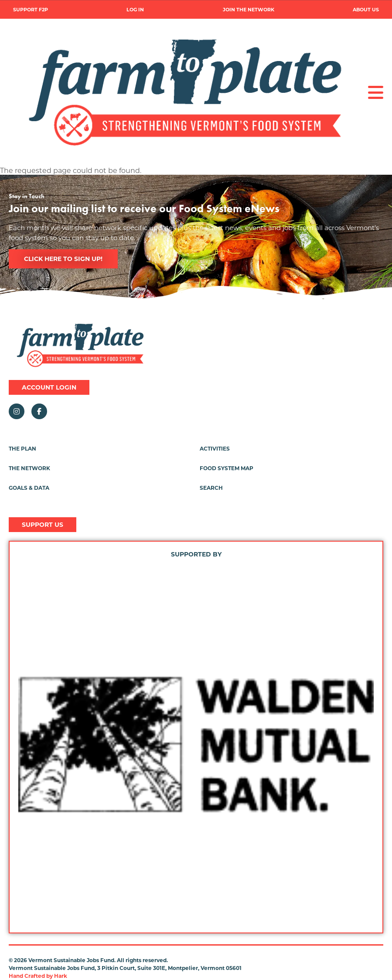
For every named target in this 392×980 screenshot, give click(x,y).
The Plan (22, 449)
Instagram (17, 411)
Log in (135, 10)
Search (211, 488)
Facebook (39, 411)
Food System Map (227, 468)
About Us (366, 10)
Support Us (43, 525)
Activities (215, 449)
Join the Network (249, 10)
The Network (29, 468)
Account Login (49, 387)
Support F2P (31, 10)
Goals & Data (29, 488)
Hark (61, 976)
